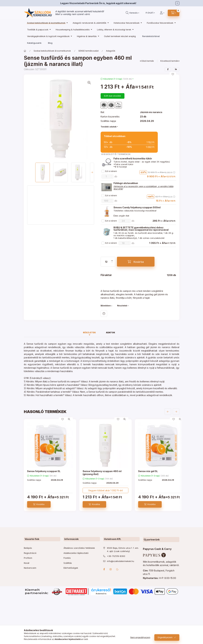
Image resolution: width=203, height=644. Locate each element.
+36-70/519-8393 (116, 556)
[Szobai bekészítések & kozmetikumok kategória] (47, 23)
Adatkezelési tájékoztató (76, 553)
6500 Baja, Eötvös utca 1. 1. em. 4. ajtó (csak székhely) (123, 550)
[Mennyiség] (106, 262)
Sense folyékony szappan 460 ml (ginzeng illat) (102, 473)
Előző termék (148, 61)
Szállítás (68, 563)
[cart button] (174, 13)
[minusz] (112, 263)
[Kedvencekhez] (173, 74)
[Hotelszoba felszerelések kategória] (127, 23)
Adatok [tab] (111, 333)
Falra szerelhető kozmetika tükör (133, 159)
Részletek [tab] (89, 333)
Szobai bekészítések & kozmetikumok (52, 51)
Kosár (27, 563)
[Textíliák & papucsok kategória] (38, 29)
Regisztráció (30, 553)
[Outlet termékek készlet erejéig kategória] (120, 36)
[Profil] (162, 13)
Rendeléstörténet (151, 36)
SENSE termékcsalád (88, 51)
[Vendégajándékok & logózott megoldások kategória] (49, 36)
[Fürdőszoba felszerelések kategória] (160, 23)
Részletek (122, 306)
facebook (104, 569)
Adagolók (111, 51)
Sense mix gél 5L (148, 471)
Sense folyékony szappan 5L (44, 471)
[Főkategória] (25, 51)
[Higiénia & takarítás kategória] (87, 36)
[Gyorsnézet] (69, 419)
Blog (50, 43)
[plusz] (112, 261)
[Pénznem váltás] (150, 13)
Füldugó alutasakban (126, 183)
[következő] (176, 412)
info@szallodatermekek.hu (121, 561)
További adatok (109, 127)
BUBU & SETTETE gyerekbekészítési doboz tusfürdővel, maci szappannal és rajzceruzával (141, 229)
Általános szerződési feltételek (79, 548)
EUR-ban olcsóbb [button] (113, 96)
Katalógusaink (34, 43)
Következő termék (169, 61)
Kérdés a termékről (104, 314)
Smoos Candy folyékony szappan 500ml (137, 207)
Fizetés (67, 558)
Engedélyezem (165, 637)
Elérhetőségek (71, 568)
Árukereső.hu (101, 594)
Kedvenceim (30, 568)
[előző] (168, 412)
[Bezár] (177, 3)
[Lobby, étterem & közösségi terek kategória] (114, 29)
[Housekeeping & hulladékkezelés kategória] (73, 29)
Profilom (28, 558)
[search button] (132, 13)
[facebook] (168, 69)
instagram (111, 569)
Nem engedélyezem (140, 637)
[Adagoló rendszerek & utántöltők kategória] (90, 23)
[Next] (92, 172)
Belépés (28, 548)
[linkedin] (176, 69)
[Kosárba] (136, 262)
